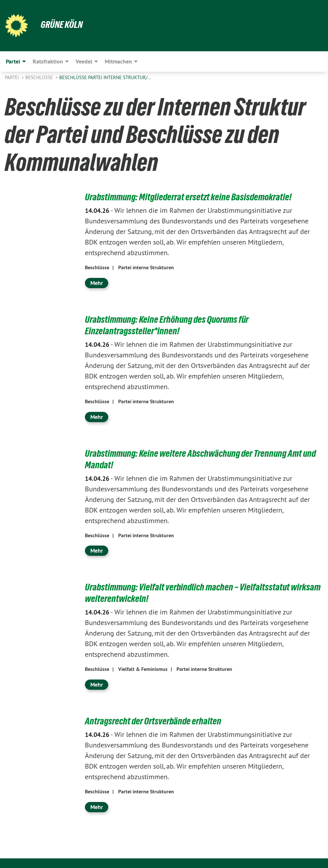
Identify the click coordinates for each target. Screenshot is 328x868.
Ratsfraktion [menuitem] (48, 61)
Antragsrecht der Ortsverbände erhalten (155, 721)
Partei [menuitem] (13, 61)
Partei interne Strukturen (146, 267)
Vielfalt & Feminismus (143, 669)
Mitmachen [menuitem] (118, 61)
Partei (12, 77)
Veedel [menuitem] (84, 61)
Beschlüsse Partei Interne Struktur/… (105, 77)
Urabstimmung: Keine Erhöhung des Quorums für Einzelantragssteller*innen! (170, 325)
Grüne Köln (62, 24)
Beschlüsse (40, 77)
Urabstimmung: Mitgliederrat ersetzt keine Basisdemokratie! (191, 197)
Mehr (97, 283)
